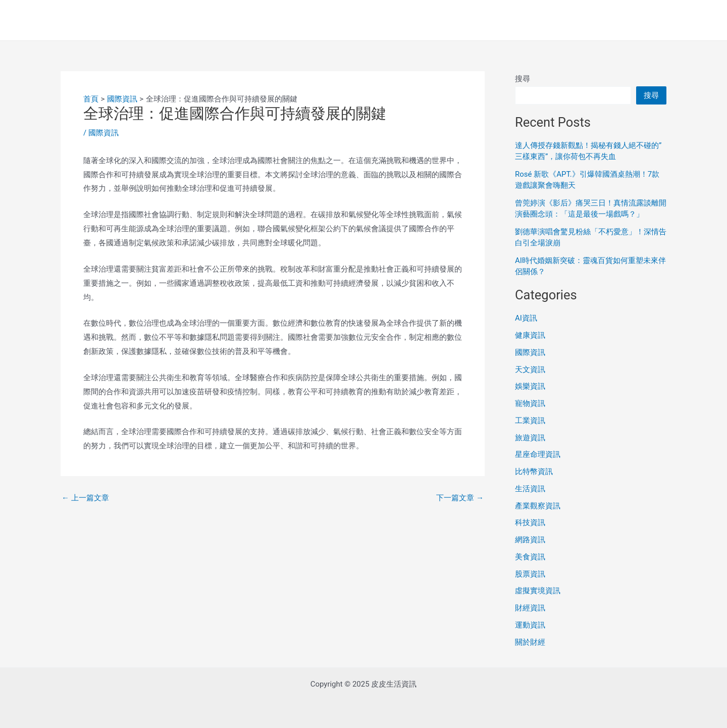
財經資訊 (530, 608)
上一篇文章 (85, 498)
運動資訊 (530, 625)
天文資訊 (530, 370)
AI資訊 (526, 318)
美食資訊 (530, 557)
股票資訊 (530, 574)
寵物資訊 (530, 403)
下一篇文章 (460, 498)
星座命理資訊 (538, 454)
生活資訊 (530, 489)
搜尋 (523, 79)
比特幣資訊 (534, 472)
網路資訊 (530, 540)
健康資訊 (530, 335)
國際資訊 (103, 133)
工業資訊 (530, 421)
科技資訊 (530, 523)
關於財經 (530, 642)
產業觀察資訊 (538, 506)
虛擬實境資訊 (538, 591)
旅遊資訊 (530, 438)
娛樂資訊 (530, 386)
